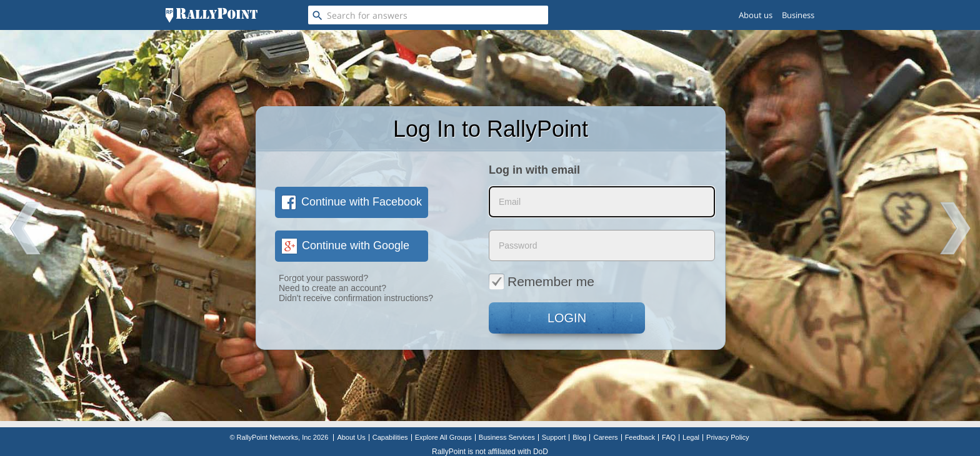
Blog (579, 437)
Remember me (542, 281)
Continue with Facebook (352, 202)
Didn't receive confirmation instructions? (356, 298)
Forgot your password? (323, 278)
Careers (605, 437)
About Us (351, 437)
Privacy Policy (727, 437)
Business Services (507, 437)
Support (554, 437)
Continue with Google (345, 245)
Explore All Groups (443, 437)
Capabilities (390, 437)
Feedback (640, 437)
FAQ (669, 437)
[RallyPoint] (212, 15)
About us (756, 15)
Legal (691, 437)
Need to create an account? (332, 288)
